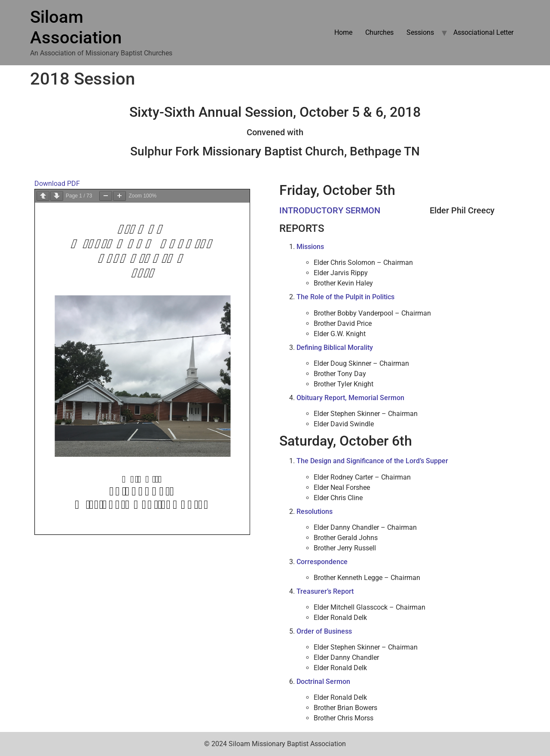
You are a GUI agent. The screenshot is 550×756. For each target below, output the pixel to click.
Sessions (420, 32)
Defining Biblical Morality (335, 348)
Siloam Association (76, 27)
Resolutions (315, 512)
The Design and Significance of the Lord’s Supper (372, 461)
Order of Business (324, 631)
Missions (310, 247)
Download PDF (57, 184)
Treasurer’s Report (325, 591)
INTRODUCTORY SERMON (330, 210)
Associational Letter (483, 32)
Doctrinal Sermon (323, 682)
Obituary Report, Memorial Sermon (350, 398)
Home (343, 32)
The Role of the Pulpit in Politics (345, 297)
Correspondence (322, 562)
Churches (379, 32)
